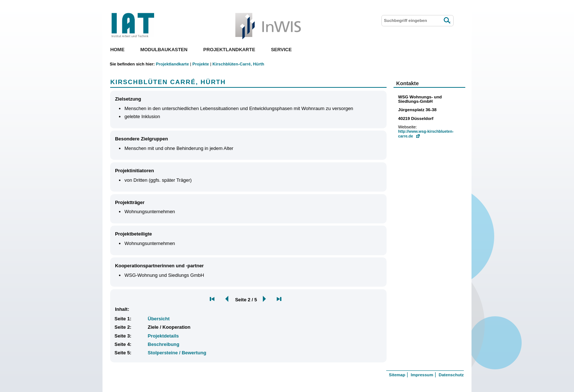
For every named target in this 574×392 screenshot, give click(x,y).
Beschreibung (164, 344)
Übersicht (159, 319)
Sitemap (397, 375)
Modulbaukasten (164, 50)
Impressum (422, 375)
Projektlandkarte (229, 50)
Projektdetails (163, 336)
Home (117, 50)
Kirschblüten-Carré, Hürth (238, 64)
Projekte (200, 64)
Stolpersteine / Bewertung (177, 353)
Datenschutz (451, 375)
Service (281, 50)
